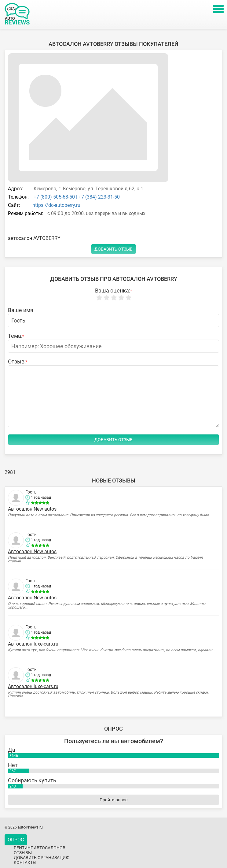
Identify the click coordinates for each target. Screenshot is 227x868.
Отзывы (23, 853)
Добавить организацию (42, 858)
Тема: (16, 336)
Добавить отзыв (113, 249)
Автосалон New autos (32, 509)
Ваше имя (21, 310)
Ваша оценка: (113, 291)
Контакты (25, 862)
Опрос (16, 840)
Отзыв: (18, 362)
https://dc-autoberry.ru (56, 205)
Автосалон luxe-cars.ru (33, 644)
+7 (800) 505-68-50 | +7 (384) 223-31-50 (76, 197)
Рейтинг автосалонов (40, 848)
